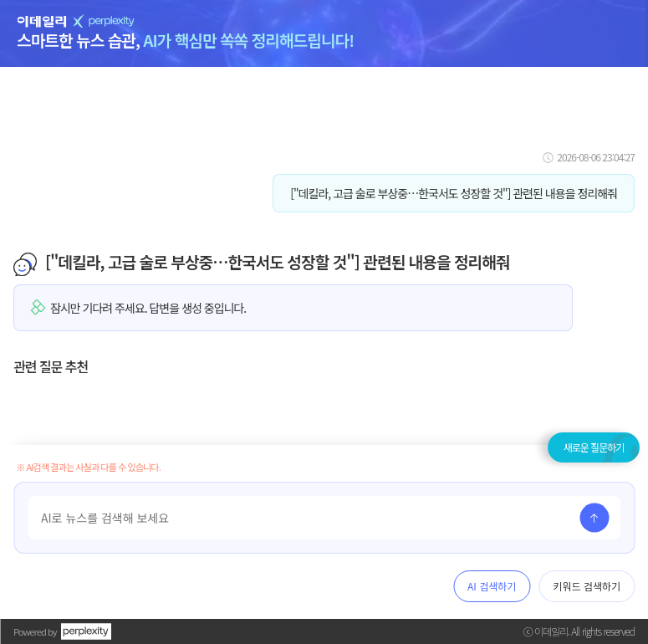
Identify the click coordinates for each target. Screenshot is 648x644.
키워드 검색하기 (587, 586)
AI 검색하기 (492, 586)
